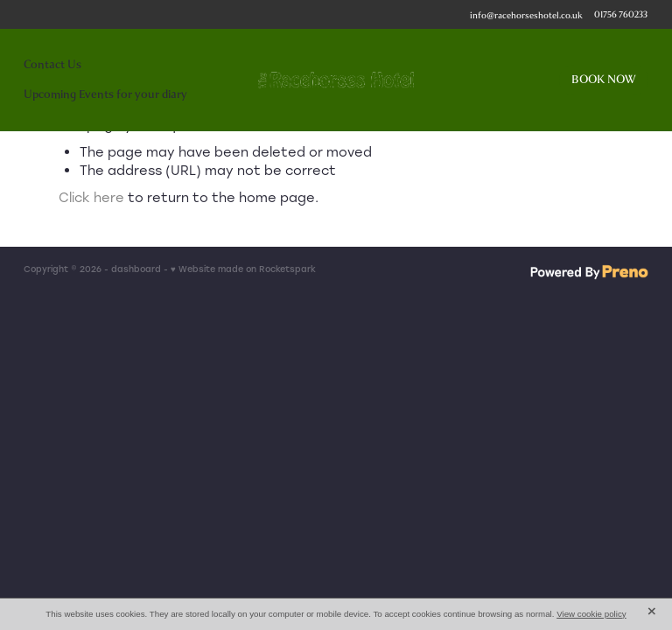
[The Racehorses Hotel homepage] (336, 80)
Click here (91, 197)
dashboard (136, 269)
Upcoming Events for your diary (105, 94)
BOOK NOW (604, 79)
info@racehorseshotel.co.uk (526, 14)
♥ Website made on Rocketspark (243, 269)
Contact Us (52, 64)
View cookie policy (591, 614)
